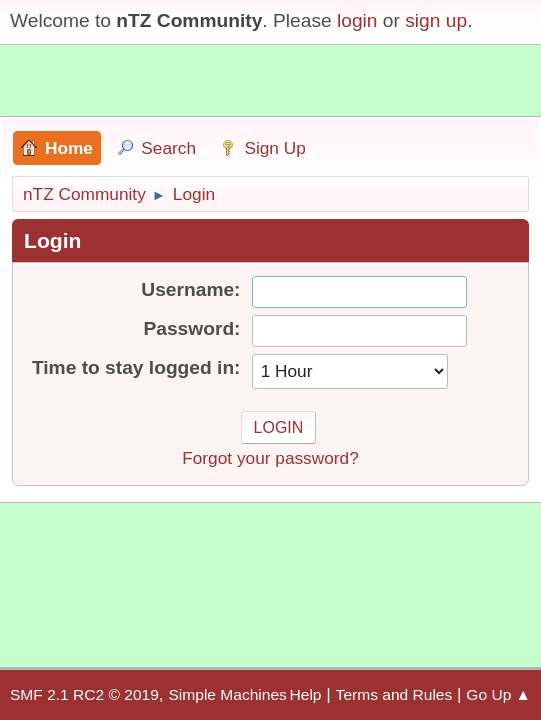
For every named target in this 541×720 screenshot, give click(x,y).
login (357, 20)
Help (306, 694)
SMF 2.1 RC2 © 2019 (84, 694)
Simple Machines (227, 694)
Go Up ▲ (498, 694)
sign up (436, 20)
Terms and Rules (394, 694)
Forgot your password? (270, 458)
